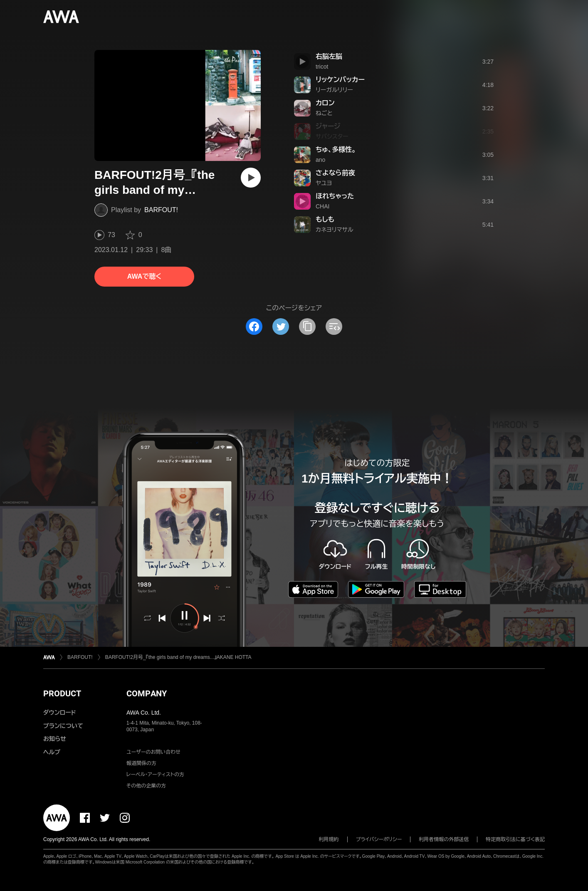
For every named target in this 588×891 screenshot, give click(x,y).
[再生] (251, 178)
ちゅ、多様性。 (336, 150)
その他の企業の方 (146, 786)
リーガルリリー (334, 90)
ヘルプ (52, 752)
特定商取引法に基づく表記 (515, 839)
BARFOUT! (161, 210)
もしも (325, 219)
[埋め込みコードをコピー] (334, 327)
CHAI (322, 206)
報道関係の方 (141, 763)
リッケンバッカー (340, 80)
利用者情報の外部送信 (444, 839)
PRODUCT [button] (62, 693)
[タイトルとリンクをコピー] (307, 327)
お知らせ (55, 739)
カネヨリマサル (335, 230)
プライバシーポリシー (379, 839)
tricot (322, 67)
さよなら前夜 (335, 173)
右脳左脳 (329, 56)
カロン (325, 103)
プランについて (63, 726)
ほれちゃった (335, 196)
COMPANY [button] (147, 693)
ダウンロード (59, 713)
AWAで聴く (144, 276)
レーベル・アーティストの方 (155, 775)
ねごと (324, 113)
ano (320, 160)
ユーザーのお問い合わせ (153, 752)
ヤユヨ (324, 183)
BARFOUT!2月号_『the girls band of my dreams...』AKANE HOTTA (178, 657)
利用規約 (329, 839)
